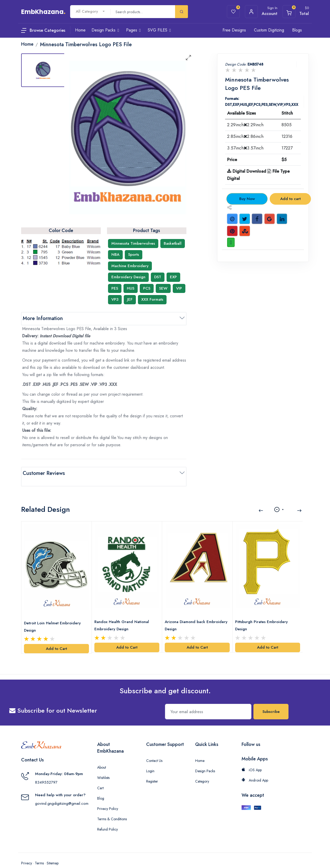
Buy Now (247, 199)
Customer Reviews (44, 473)
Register (152, 771)
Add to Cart (56, 638)
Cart (100, 777)
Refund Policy (108, 819)
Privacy (27, 853)
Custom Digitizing (269, 30)
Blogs (297, 30)
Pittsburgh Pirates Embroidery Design (263, 615)
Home (200, 750)
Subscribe (271, 701)
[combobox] (90, 11)
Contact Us (154, 750)
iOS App (252, 759)
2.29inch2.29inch (245, 125)
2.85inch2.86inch (245, 136)
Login (150, 760)
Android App (255, 770)
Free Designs (234, 30)
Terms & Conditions (112, 808)
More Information (43, 318)
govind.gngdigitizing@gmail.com (62, 793)
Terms (39, 853)
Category (202, 771)
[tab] (43, 70)
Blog (101, 788)
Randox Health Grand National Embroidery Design (123, 615)
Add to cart (290, 199)
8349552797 (46, 772)
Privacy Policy (108, 798)
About (102, 757)
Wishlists (103, 767)
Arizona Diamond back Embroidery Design (187, 615)
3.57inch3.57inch (245, 148)
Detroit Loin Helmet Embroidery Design (54, 616)
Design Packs (205, 760)
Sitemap (53, 853)
